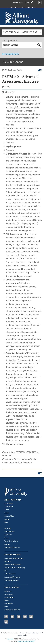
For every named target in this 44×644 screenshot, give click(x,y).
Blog (6, 522)
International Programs (12, 577)
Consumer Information (12, 547)
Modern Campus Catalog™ (26, 641)
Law (6, 571)
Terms (29, 633)
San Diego (8, 591)
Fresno (7, 600)
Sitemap (7, 544)
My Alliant (11, 8)
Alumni (7, 510)
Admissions (9, 507)
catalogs (10, 639)
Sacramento (9, 604)
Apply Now (8, 535)
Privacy (7, 538)
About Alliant (9, 503)
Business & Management (13, 564)
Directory (18, 8)
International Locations (12, 610)
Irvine (6, 607)
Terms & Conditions (11, 541)
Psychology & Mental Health (14, 558)
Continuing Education (12, 580)
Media (7, 519)
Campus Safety (26, 8)
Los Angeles (9, 594)
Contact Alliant (9, 532)
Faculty (34, 8)
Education (8, 561)
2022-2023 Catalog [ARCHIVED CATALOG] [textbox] (23, 32)
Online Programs (10, 574)
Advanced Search (10, 54)
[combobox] (22, 32)
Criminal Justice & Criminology (15, 568)
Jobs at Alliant (9, 516)
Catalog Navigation (14, 62)
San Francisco (9, 597)
